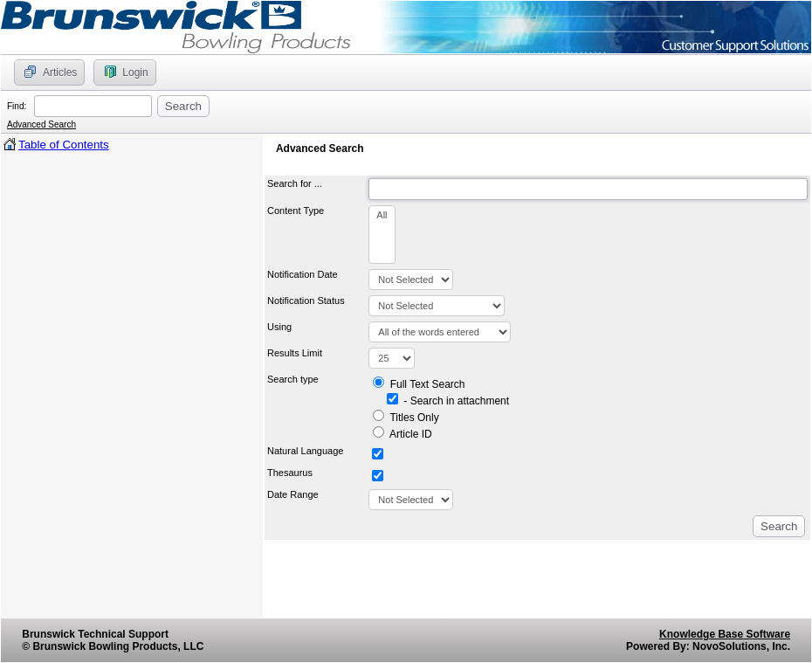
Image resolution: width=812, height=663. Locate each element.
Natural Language (305, 451)
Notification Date (303, 274)
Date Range (293, 494)
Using (282, 327)
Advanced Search (41, 124)
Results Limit (297, 353)
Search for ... (297, 183)
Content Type (298, 211)
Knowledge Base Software (725, 634)
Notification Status (306, 300)
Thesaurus (290, 473)
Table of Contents (64, 145)
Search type (296, 379)
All (382, 216)
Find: (19, 106)
